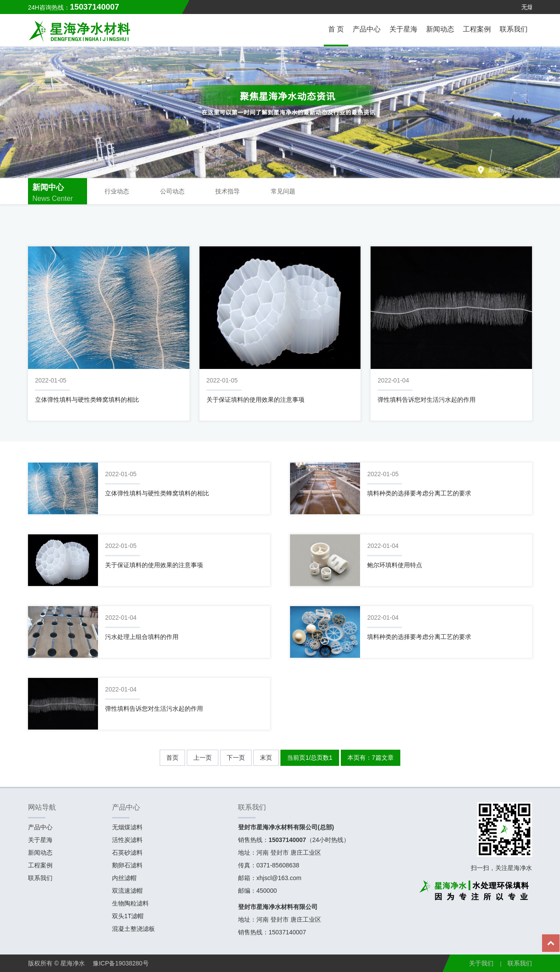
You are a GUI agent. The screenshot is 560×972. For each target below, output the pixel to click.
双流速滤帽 (127, 891)
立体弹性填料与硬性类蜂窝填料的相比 (87, 400)
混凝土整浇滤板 (133, 929)
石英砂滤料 (127, 853)
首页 (172, 758)
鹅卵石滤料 (127, 865)
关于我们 (481, 963)
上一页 (203, 758)
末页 (266, 758)
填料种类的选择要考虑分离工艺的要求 (419, 493)
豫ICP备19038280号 (121, 963)
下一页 (236, 758)
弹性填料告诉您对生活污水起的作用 (427, 400)
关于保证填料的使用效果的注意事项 (255, 400)
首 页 (336, 29)
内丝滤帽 (124, 878)
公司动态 (172, 191)
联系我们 (514, 29)
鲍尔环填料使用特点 (395, 565)
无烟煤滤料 (127, 827)
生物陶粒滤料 (130, 903)
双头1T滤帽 (128, 916)
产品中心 (367, 29)
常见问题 (283, 191)
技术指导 (227, 191)
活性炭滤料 (127, 840)
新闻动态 (440, 29)
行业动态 (117, 191)
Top (551, 946)
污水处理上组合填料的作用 (142, 637)
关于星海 (403, 29)
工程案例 (477, 29)
